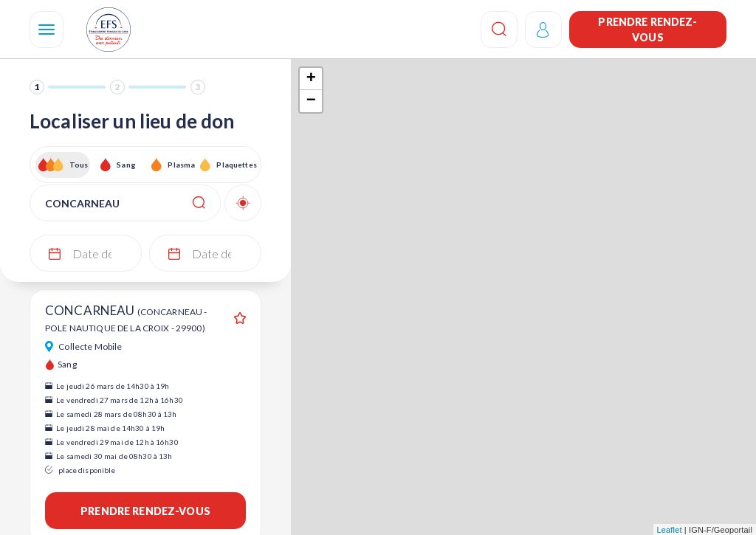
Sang (126, 165)
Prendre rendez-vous (647, 30)
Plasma (181, 165)
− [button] (311, 101)
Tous (79, 165)
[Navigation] (47, 30)
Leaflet (670, 530)
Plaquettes (236, 165)
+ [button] (311, 79)
